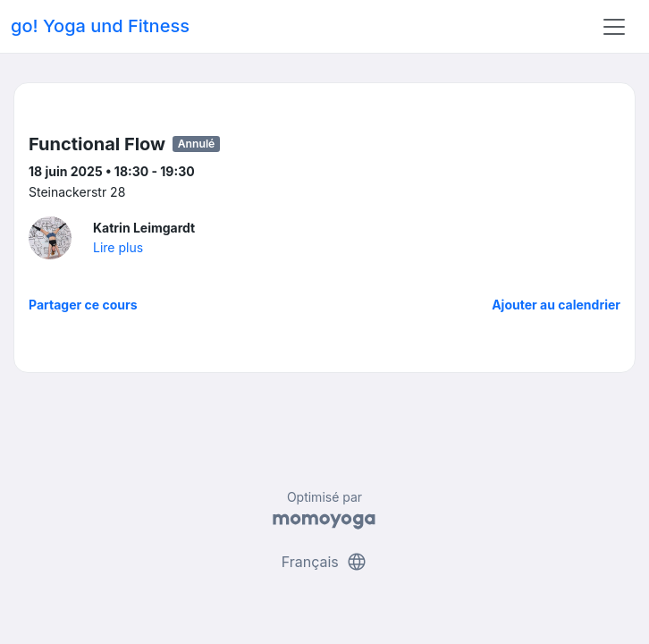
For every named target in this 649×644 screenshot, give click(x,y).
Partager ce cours (83, 305)
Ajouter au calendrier (556, 305)
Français (325, 562)
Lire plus (118, 247)
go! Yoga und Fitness (100, 26)
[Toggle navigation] (614, 27)
